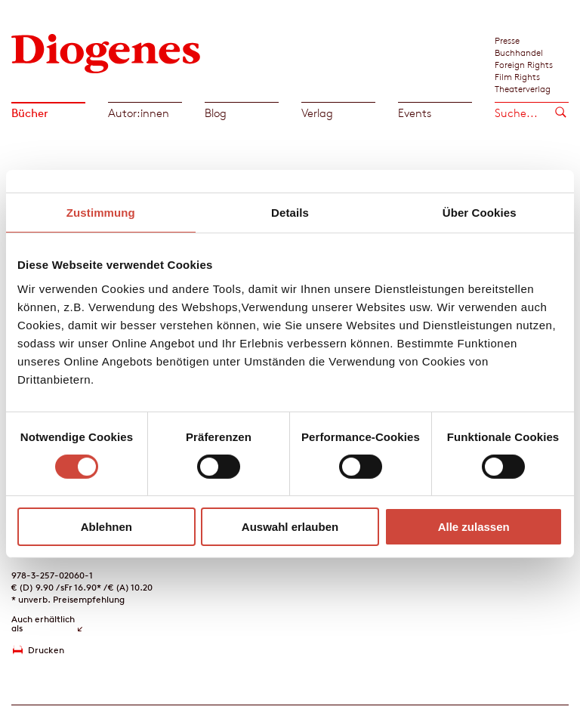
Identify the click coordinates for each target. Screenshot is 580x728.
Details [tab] (290, 213)
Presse (507, 40)
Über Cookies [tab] (480, 213)
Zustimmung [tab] (101, 213)
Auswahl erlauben (290, 527)
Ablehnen (106, 527)
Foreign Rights (524, 64)
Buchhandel (519, 52)
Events (415, 113)
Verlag (317, 113)
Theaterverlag (523, 88)
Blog (216, 113)
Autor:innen (139, 113)
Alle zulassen (474, 527)
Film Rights (517, 76)
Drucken (46, 650)
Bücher (30, 113)
